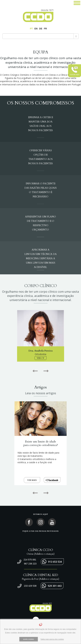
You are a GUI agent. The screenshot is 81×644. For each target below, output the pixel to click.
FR (45, 29)
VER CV (40, 358)
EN (36, 29)
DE (41, 29)
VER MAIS (32, 480)
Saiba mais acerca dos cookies (52, 639)
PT (31, 29)
